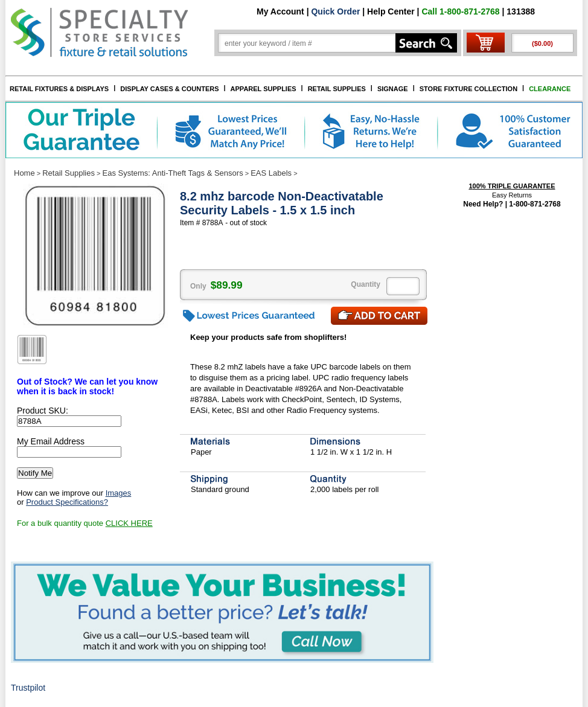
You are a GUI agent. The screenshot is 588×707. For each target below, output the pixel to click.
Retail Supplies (69, 173)
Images (119, 493)
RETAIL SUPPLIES (337, 89)
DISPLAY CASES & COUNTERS (169, 89)
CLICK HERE (129, 523)
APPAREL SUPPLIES (264, 89)
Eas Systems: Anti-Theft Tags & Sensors (173, 173)
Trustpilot (28, 688)
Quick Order (335, 11)
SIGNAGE (393, 89)
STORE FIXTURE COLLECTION (468, 89)
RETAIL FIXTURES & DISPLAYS (59, 89)
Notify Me (35, 473)
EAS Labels (271, 173)
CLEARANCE (550, 89)
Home (24, 173)
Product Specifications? (67, 502)
